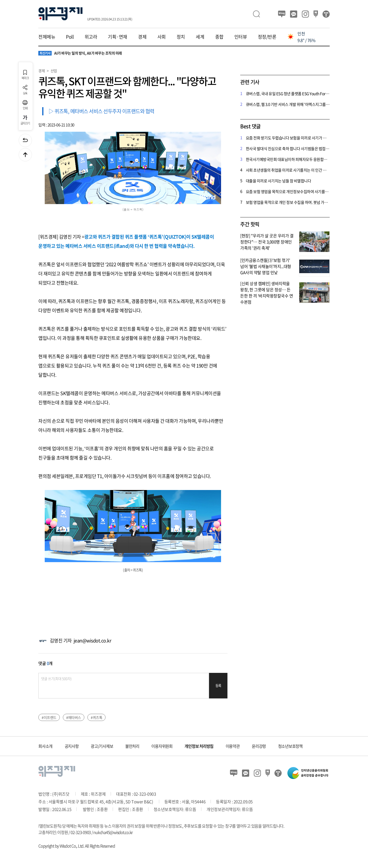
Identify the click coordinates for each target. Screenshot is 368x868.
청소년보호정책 (290, 746)
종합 (219, 37)
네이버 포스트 (316, 14)
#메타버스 (74, 717)
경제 (142, 37)
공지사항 (72, 746)
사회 (162, 37)
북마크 (25, 75)
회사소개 (45, 746)
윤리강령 (259, 746)
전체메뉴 (47, 37)
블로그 (282, 14)
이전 (25, 140)
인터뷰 (241, 37)
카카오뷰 (294, 14)
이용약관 (233, 746)
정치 (181, 37)
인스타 (305, 14)
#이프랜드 (49, 717)
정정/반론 (267, 37)
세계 (200, 37)
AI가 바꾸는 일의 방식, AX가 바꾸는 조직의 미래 (80, 53)
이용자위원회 (162, 746)
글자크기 (25, 120)
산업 (54, 71)
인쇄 (25, 105)
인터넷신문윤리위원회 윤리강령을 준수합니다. (308, 773)
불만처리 (132, 746)
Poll (70, 37)
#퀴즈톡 (96, 717)
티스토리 (326, 14)
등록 (218, 686)
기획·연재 (118, 37)
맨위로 (25, 155)
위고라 (91, 37)
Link (25, 90)
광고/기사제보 (102, 746)
